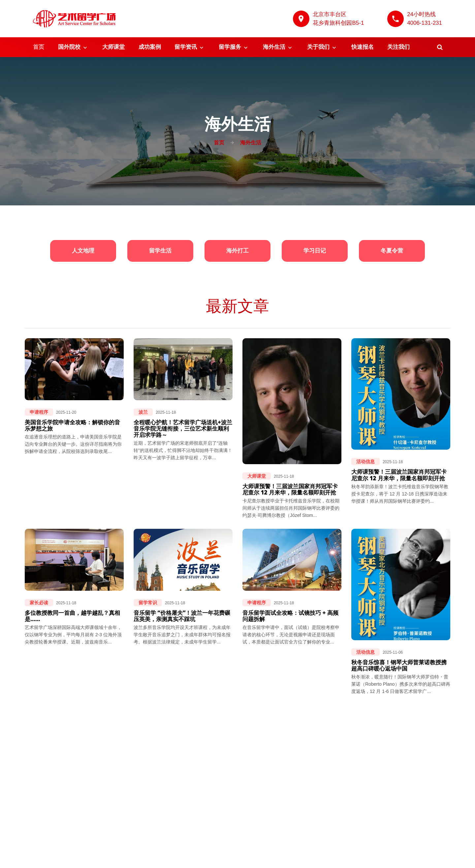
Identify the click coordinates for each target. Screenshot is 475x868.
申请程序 (39, 412)
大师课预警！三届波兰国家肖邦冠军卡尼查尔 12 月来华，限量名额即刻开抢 (290, 489)
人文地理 (83, 251)
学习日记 (315, 251)
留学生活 (160, 251)
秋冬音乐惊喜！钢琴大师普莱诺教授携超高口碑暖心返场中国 (399, 665)
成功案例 (150, 47)
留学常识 (148, 603)
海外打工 (237, 251)
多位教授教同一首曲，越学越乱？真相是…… (72, 616)
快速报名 (363, 47)
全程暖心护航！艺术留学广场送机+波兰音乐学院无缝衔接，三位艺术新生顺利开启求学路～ (183, 428)
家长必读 (39, 603)
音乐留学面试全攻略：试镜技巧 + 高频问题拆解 (290, 616)
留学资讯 (186, 47)
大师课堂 (113, 47)
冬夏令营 (392, 251)
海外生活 (274, 47)
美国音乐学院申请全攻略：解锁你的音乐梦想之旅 (72, 425)
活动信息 (365, 462)
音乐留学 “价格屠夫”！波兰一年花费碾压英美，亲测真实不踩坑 (182, 616)
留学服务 (230, 47)
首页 (39, 47)
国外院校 (69, 47)
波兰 (143, 412)
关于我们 (318, 47)
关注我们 (398, 47)
